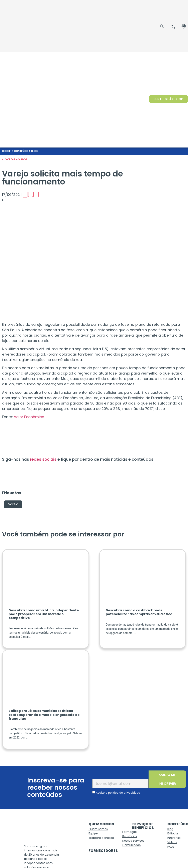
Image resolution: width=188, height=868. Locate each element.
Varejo (13, 504)
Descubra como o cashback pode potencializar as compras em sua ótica (139, 612)
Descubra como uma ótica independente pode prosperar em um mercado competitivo (44, 614)
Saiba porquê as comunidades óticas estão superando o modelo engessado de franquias (44, 715)
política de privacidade (124, 793)
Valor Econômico (29, 417)
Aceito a (118, 793)
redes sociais (44, 459)
